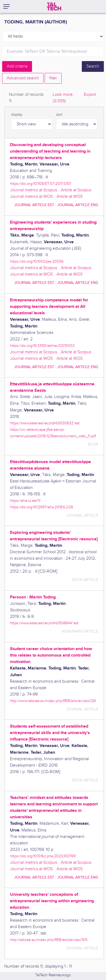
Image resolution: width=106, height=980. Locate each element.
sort (59, 115)
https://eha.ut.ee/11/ (25, 501)
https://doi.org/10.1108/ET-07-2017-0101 (40, 184)
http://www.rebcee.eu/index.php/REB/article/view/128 (53, 701)
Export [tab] (90, 95)
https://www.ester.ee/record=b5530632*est (45, 423)
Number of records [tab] (26, 98)
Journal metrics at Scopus (33, 190)
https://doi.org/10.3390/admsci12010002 (42, 346)
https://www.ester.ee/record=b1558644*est (44, 623)
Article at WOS (70, 197)
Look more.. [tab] (64, 98)
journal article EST (34, 205)
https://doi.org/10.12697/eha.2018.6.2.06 (42, 507)
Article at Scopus (76, 190)
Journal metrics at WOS (31, 197)
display (17, 115)
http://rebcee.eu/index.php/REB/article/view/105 (49, 940)
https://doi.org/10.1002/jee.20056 (37, 261)
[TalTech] (54, 6)
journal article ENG (78, 205)
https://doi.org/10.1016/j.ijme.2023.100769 (43, 856)
